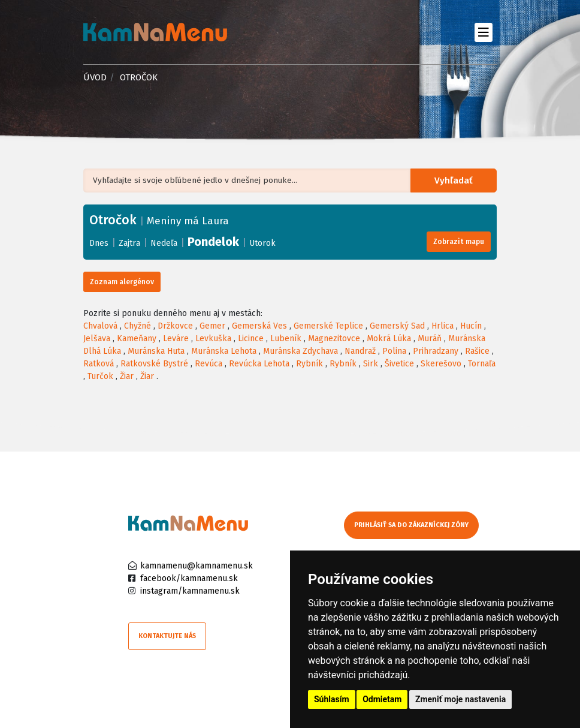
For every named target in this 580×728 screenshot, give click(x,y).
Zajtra (129, 243)
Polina (394, 351)
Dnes (99, 243)
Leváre (176, 339)
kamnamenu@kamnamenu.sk (197, 566)
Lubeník (286, 339)
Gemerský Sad (397, 326)
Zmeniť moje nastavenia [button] (460, 699)
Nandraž (360, 351)
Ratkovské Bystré (154, 364)
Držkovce (175, 326)
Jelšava (97, 339)
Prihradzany (436, 351)
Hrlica (442, 326)
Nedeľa (164, 243)
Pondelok (213, 242)
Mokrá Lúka (389, 339)
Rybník (309, 364)
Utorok (262, 243)
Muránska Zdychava (300, 351)
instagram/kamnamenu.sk (190, 591)
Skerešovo (441, 364)
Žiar (127, 376)
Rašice (477, 351)
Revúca (209, 364)
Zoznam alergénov (122, 282)
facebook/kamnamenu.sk (189, 578)
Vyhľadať (456, 181)
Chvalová (100, 326)
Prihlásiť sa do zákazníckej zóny (411, 525)
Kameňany (137, 339)
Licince (251, 339)
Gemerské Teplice (328, 326)
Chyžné (138, 326)
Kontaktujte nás (167, 636)
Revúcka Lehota (259, 364)
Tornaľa (482, 364)
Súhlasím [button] (332, 699)
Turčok (100, 376)
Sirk (371, 364)
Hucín (471, 326)
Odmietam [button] (382, 699)
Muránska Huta (156, 351)
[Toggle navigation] (483, 32)
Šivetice (399, 364)
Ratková (99, 364)
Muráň (430, 339)
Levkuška (213, 339)
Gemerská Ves (259, 326)
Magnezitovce (334, 339)
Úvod (95, 77)
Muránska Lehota (224, 351)
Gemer (212, 326)
